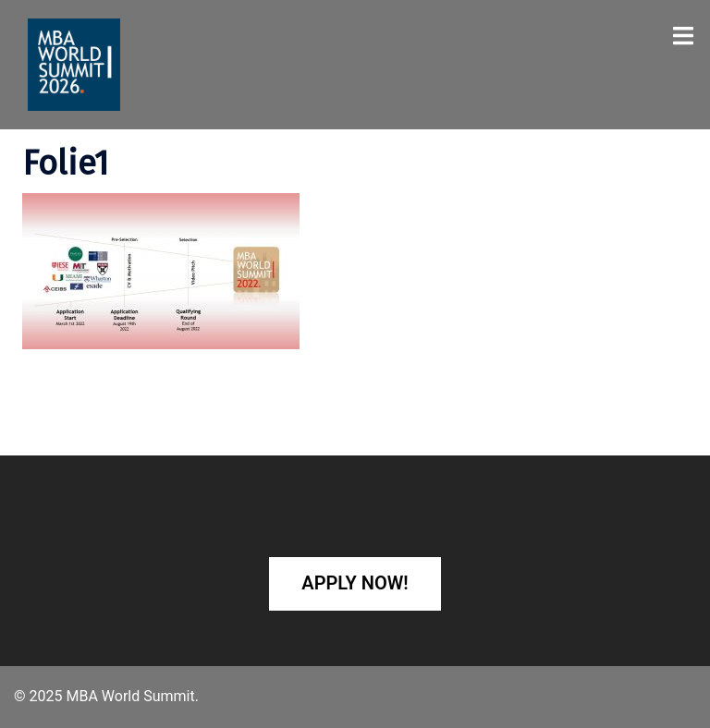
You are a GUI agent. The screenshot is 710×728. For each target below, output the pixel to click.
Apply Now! (355, 583)
